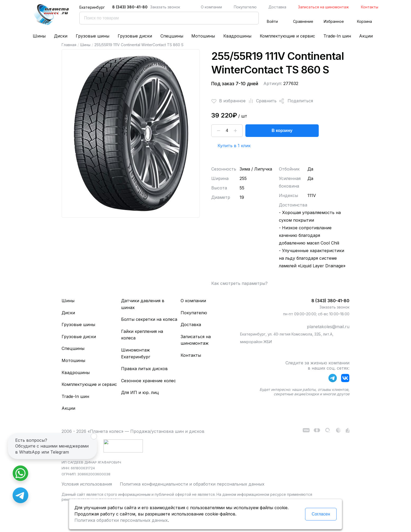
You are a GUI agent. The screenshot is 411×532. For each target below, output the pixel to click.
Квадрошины (237, 36)
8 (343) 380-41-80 (130, 7)
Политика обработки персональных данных (121, 520)
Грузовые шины (93, 36)
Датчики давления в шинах (143, 304)
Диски (61, 36)
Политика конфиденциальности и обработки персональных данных (192, 484)
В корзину (282, 131)
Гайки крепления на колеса (142, 335)
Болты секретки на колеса (149, 319)
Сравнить (261, 101)
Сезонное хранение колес (148, 381)
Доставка (277, 7)
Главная (69, 45)
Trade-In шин (337, 36)
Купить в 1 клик (234, 146)
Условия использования (87, 484)
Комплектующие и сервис (287, 36)
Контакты (370, 7)
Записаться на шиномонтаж (323, 7)
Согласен (321, 514)
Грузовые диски (135, 36)
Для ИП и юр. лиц (140, 392)
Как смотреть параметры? (239, 283)
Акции (366, 36)
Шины (39, 36)
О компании (211, 7)
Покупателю (245, 7)
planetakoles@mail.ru (328, 327)
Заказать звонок (165, 7)
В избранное (228, 101)
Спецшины (172, 36)
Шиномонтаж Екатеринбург (136, 353)
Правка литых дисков (144, 369)
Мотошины (203, 36)
